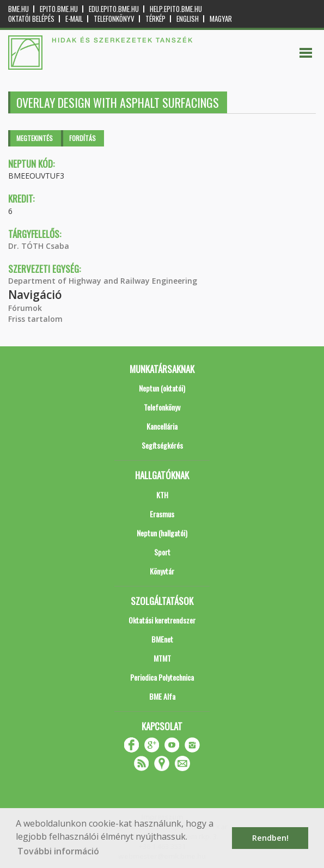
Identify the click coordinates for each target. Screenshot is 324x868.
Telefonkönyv (114, 19)
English (188, 19)
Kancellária (162, 426)
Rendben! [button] (270, 838)
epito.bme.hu (59, 9)
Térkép (155, 19)
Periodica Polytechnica (162, 677)
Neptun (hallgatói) (162, 533)
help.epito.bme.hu (176, 9)
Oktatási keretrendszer (162, 620)
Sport (162, 552)
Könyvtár (162, 571)
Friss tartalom (35, 319)
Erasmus (162, 514)
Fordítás (82, 138)
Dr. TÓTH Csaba (39, 246)
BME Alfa (162, 696)
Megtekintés (35, 138)
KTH (162, 495)
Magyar (221, 19)
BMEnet (162, 639)
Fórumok (25, 308)
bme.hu (19, 9)
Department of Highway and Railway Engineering (103, 281)
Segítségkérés (162, 445)
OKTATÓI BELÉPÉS (31, 19)
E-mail (74, 19)
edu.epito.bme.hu (114, 9)
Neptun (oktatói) (162, 388)
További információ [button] (58, 851)
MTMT (162, 658)
